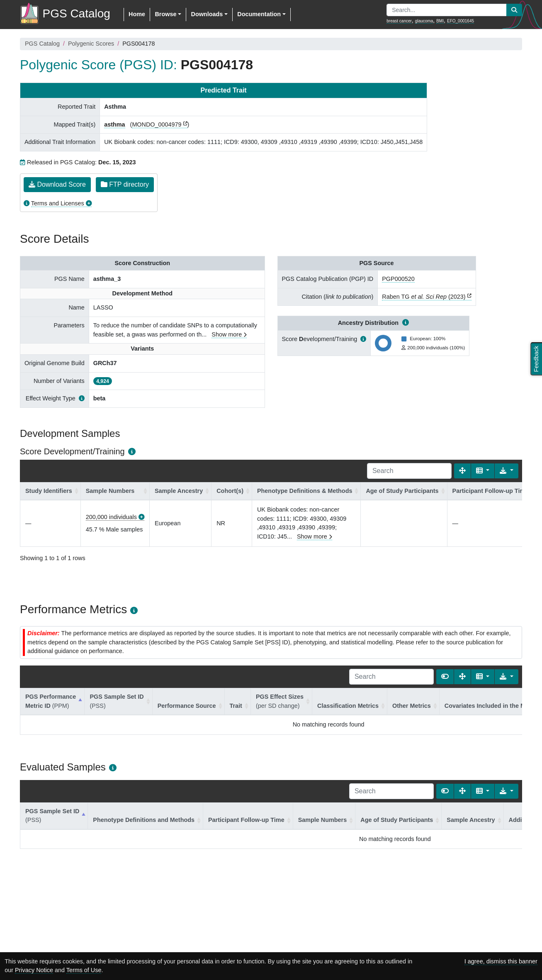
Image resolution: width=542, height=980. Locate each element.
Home (137, 14)
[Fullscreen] (462, 471)
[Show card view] (445, 677)
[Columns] (483, 471)
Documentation (259, 14)
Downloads (207, 14)
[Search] (409, 471)
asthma (114, 124)
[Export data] (507, 471)
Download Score (57, 184)
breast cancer (399, 21)
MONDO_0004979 (157, 124)
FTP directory (125, 184)
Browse (165, 14)
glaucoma (424, 21)
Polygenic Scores (91, 44)
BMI (440, 21)
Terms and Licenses (58, 203)
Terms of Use (84, 970)
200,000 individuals (111, 517)
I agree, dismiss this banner (501, 961)
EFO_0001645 (461, 21)
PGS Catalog (42, 44)
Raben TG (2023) (424, 297)
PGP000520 (398, 279)
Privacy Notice (34, 970)
